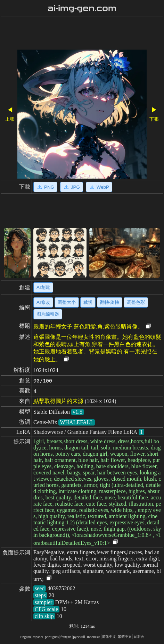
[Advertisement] (82, 34)
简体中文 (109, 637)
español (38, 637)
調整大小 (67, 302)
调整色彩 (136, 302)
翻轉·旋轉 (110, 302)
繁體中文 (125, 637)
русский (79, 637)
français (66, 637)
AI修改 (43, 302)
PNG (45, 187)
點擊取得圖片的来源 (58, 401)
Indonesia (94, 637)
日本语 (139, 637)
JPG (72, 187)
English (26, 637)
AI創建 (43, 287)
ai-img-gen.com (82, 8)
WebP (99, 187)
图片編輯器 (48, 314)
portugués (52, 637)
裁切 (88, 302)
